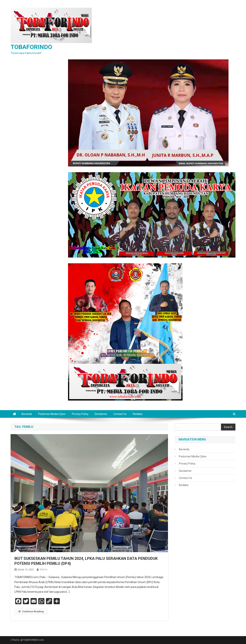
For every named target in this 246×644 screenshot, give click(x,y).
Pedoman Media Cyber (52, 414)
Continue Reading (31, 611)
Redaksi (138, 414)
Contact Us (120, 414)
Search (228, 427)
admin (44, 569)
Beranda (27, 414)
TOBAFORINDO (31, 47)
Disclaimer (101, 414)
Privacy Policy (80, 414)
